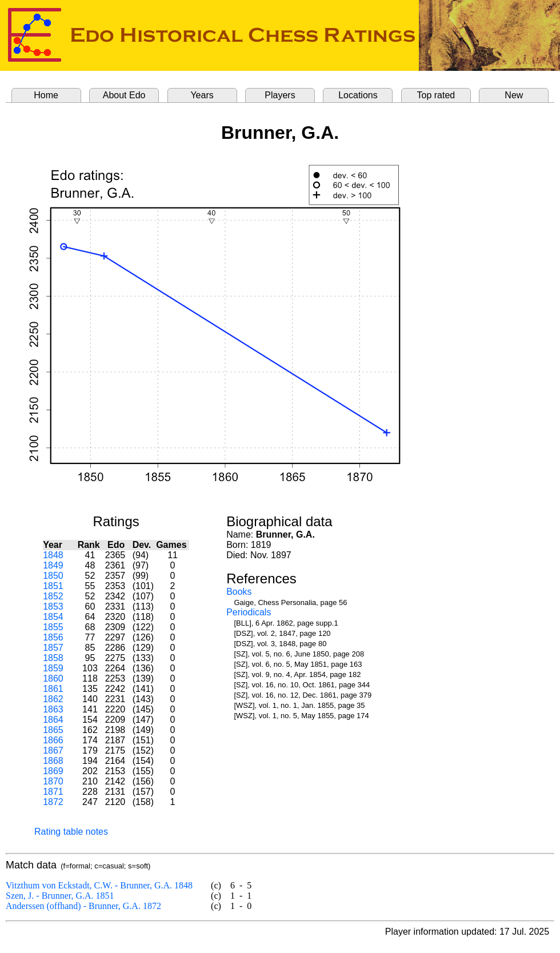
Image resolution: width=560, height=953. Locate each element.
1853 (53, 606)
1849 (53, 565)
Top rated (436, 95)
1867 (53, 750)
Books (239, 592)
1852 (53, 596)
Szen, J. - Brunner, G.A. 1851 (60, 896)
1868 (53, 761)
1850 (53, 576)
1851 (53, 586)
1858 (53, 658)
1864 (53, 720)
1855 (53, 627)
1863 (53, 709)
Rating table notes (71, 832)
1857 (53, 648)
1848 (53, 555)
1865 (53, 730)
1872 (53, 802)
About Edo (124, 95)
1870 (53, 781)
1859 (53, 668)
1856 (53, 637)
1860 (53, 678)
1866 (53, 740)
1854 (53, 617)
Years (202, 95)
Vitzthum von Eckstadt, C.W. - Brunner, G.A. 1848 (99, 885)
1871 (53, 792)
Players (280, 95)
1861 (53, 689)
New (514, 95)
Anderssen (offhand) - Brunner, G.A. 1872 (83, 906)
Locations (358, 95)
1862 (53, 699)
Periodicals (249, 612)
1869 (53, 771)
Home (46, 95)
